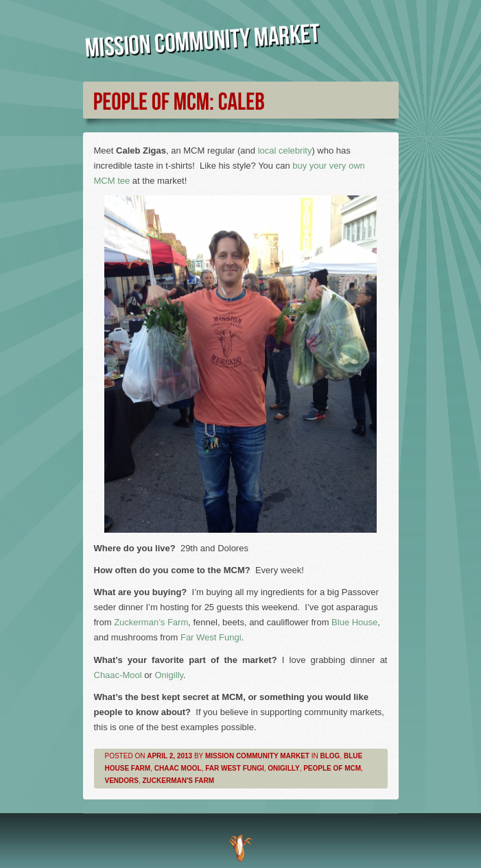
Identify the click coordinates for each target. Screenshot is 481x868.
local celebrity (285, 150)
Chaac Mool (178, 768)
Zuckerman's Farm (179, 781)
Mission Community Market (257, 756)
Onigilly (169, 675)
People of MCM (332, 768)
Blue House (354, 622)
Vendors (122, 781)
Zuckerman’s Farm (151, 622)
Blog (330, 756)
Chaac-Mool (118, 675)
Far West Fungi (211, 637)
